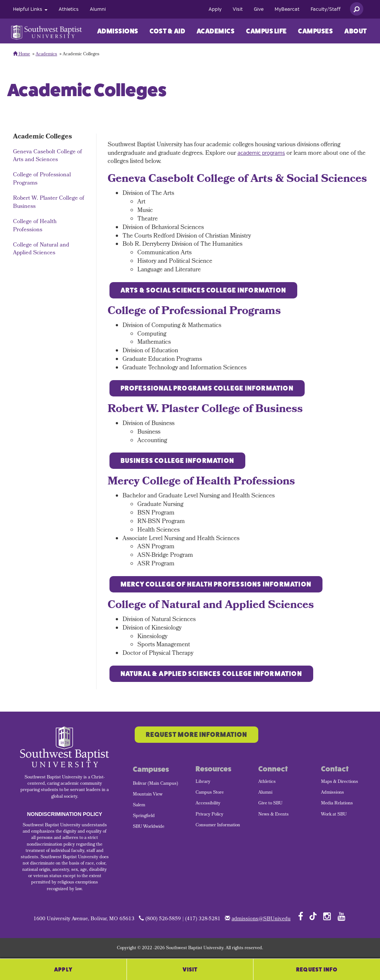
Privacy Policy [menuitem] (209, 815)
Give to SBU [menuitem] (270, 804)
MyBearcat (287, 9)
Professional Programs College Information (207, 388)
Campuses (315, 31)
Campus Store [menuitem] (210, 793)
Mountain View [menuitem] (148, 795)
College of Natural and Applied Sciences (41, 249)
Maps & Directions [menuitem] (340, 782)
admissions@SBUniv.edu (261, 919)
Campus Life (266, 31)
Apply (215, 9)
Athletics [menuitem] (267, 782)
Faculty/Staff (326, 9)
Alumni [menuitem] (265, 793)
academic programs (261, 153)
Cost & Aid (167, 31)
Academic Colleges (42, 137)
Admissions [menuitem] (332, 793)
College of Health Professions (35, 226)
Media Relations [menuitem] (337, 804)
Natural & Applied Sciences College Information (211, 674)
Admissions (118, 31)
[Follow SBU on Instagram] (327, 916)
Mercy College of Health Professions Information (216, 584)
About (356, 31)
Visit (238, 9)
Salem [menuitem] (139, 806)
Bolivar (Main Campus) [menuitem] (155, 784)
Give (259, 9)
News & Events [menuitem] (273, 815)
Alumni (98, 9)
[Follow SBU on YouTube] (342, 916)
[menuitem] (30, 9)
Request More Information (196, 735)
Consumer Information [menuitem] (218, 826)
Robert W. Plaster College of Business (49, 202)
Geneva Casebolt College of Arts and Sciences (47, 156)
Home (22, 55)
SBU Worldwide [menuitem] (149, 827)
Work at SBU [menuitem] (334, 815)
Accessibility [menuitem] (208, 804)
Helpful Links (30, 9)
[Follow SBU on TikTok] (313, 916)
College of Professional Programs (42, 179)
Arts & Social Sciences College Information (203, 290)
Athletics (69, 9)
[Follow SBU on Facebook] (301, 916)
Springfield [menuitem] (144, 816)
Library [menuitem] (203, 782)
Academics (216, 31)
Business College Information (178, 461)
